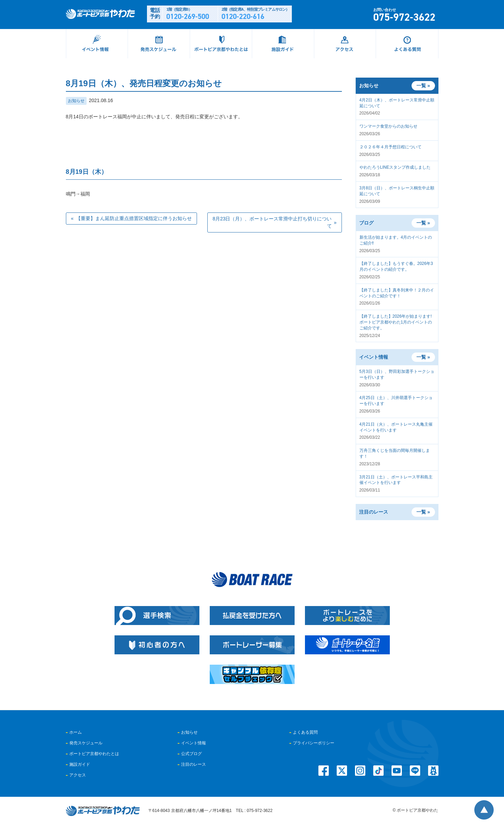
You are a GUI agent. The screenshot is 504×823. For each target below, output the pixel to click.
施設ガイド (80, 764)
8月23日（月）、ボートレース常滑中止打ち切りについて (272, 222)
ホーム (76, 732)
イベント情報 (194, 743)
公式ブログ (191, 754)
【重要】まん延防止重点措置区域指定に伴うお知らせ (134, 218)
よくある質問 (305, 732)
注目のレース (194, 764)
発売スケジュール (86, 743)
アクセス (78, 775)
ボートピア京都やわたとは (94, 754)
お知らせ (76, 101)
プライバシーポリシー (314, 743)
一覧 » (423, 223)
